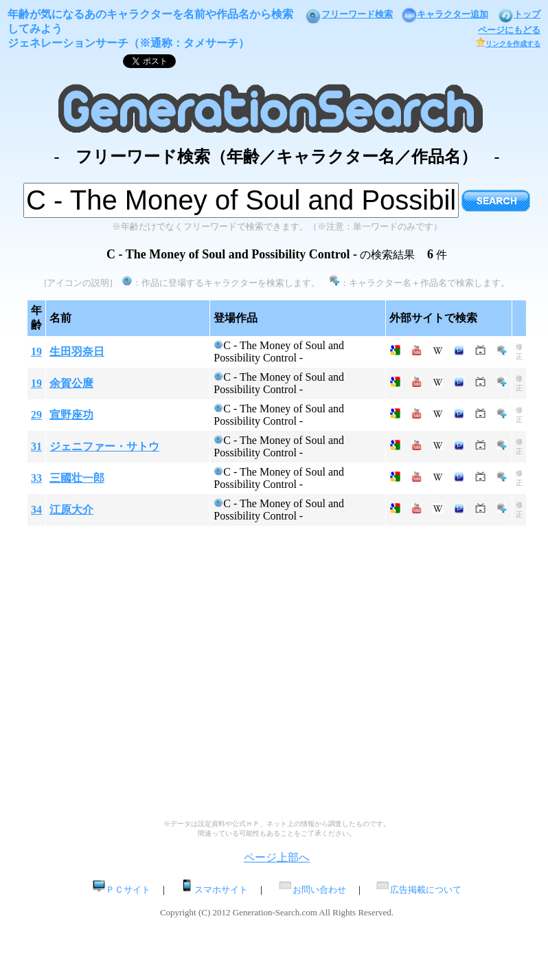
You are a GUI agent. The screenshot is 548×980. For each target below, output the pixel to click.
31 (36, 446)
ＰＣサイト (121, 890)
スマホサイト (214, 890)
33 (36, 478)
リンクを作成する (508, 44)
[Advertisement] (129, 678)
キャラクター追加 (445, 14)
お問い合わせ (312, 890)
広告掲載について (418, 890)
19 (36, 352)
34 (36, 510)
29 (36, 415)
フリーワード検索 (349, 14)
